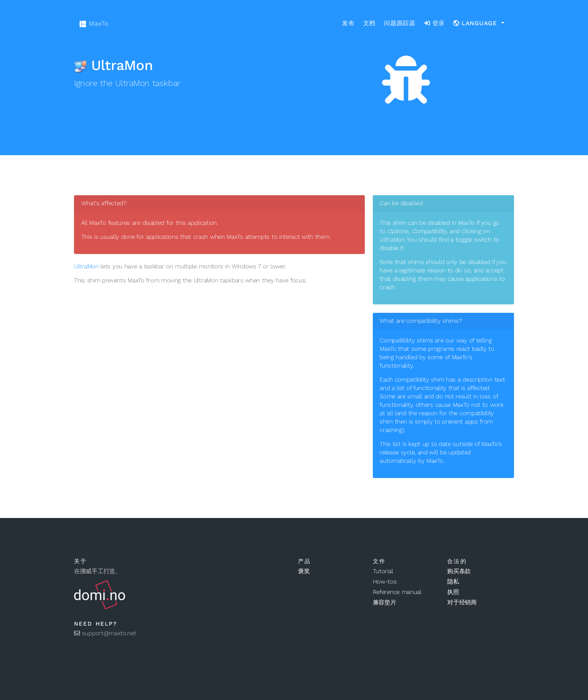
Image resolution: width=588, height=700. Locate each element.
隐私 (453, 582)
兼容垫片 (385, 602)
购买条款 (459, 571)
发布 (348, 23)
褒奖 (304, 571)
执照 (453, 592)
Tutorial (383, 571)
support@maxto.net (105, 633)
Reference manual (397, 592)
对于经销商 (462, 602)
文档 (370, 23)
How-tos (385, 582)
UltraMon (86, 266)
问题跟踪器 (400, 23)
